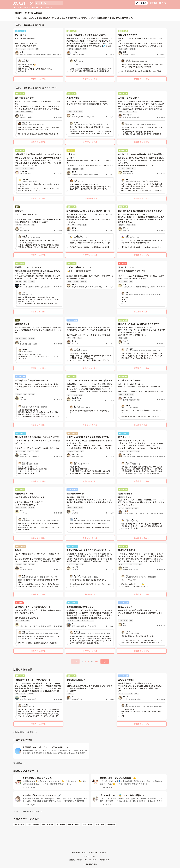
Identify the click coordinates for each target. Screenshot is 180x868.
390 (97, 661)
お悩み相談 (24, 8)
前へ (75, 661)
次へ (105, 661)
